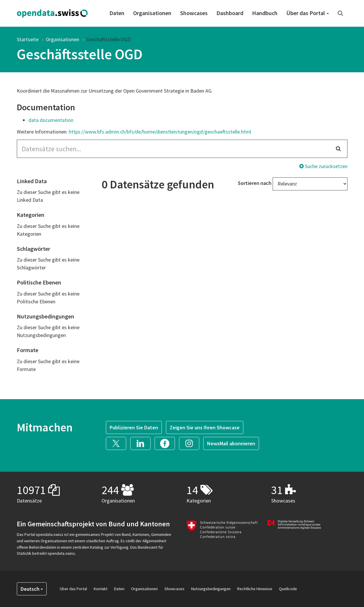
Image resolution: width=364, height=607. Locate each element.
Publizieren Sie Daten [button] (134, 427)
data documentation (51, 120)
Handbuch (265, 13)
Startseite (28, 39)
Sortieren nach (255, 183)
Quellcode (288, 589)
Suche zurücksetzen (323, 166)
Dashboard (230, 13)
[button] (118, 443)
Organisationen (152, 13)
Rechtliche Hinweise (255, 589)
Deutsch (32, 589)
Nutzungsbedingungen (211, 589)
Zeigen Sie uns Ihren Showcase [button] (205, 427)
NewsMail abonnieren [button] (231, 443)
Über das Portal (308, 13)
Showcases (194, 13)
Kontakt (100, 589)
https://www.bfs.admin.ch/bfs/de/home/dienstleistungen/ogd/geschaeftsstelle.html (160, 132)
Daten (117, 13)
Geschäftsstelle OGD (108, 39)
